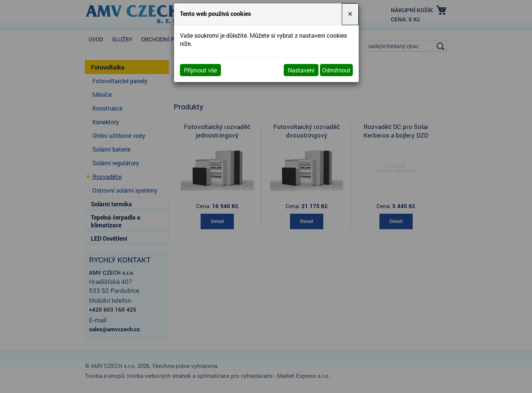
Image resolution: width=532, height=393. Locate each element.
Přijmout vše (200, 70)
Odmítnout (336, 70)
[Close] (350, 14)
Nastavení (301, 70)
